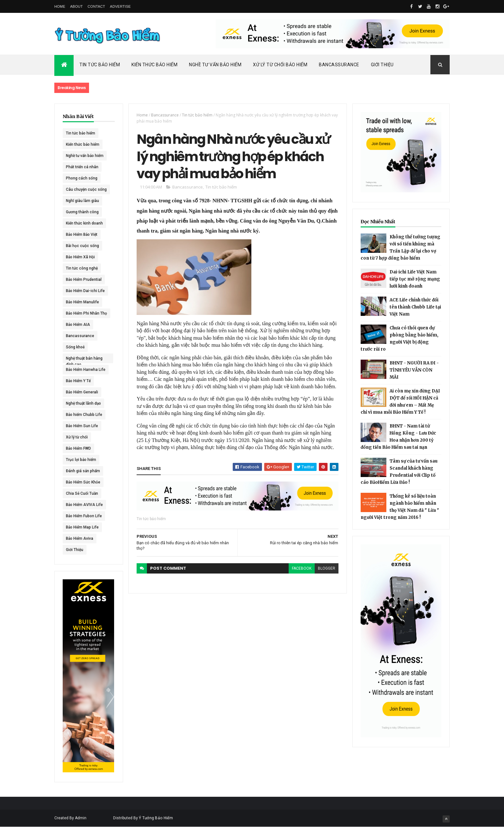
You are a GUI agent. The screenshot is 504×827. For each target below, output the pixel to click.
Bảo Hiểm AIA (78, 325)
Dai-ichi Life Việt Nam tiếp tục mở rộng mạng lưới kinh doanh (415, 279)
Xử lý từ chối (77, 437)
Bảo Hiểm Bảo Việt (82, 234)
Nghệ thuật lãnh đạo (83, 403)
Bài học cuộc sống (82, 246)
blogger (327, 568)
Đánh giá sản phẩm (83, 471)
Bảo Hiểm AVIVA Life (84, 505)
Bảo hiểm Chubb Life (84, 415)
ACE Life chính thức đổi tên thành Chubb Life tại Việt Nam (415, 307)
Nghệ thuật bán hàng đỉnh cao (84, 360)
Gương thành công (82, 212)
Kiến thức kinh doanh (84, 223)
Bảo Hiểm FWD (78, 448)
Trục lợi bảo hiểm (81, 460)
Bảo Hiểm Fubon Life (84, 516)
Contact (96, 6)
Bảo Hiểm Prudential (84, 280)
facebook (302, 568)
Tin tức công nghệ (82, 268)
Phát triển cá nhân (82, 167)
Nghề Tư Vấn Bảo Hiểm (215, 65)
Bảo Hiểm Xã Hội (80, 257)
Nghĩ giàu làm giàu (82, 201)
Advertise (120, 6)
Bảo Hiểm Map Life (82, 527)
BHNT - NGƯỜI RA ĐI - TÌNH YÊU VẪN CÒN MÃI (414, 370)
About (76, 6)
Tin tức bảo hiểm (81, 133)
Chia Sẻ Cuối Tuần (82, 493)
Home (60, 6)
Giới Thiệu (382, 65)
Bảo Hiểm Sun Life (82, 426)
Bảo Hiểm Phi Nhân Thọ (86, 313)
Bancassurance (339, 65)
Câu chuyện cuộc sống (86, 189)
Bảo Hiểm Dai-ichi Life (85, 291)
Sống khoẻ (75, 347)
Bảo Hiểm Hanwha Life (86, 370)
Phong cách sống (82, 178)
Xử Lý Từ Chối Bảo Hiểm (280, 65)
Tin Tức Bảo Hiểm (100, 65)
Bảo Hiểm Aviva (80, 538)
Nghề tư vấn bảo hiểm (85, 156)
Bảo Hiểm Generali (82, 392)
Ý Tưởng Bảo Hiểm (156, 818)
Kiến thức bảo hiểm (83, 144)
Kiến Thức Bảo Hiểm (154, 65)
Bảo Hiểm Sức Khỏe (83, 482)
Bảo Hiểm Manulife (82, 302)
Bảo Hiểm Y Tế (78, 381)
